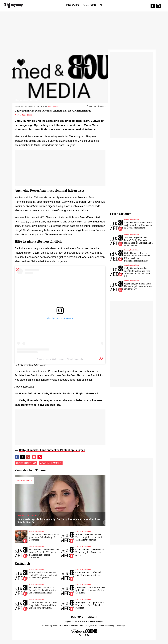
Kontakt (91, 617)
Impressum (70, 621)
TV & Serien (91, 5)
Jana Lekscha (53, 106)
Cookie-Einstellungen (94, 621)
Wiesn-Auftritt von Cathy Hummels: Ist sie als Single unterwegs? (59, 394)
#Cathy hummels (51, 463)
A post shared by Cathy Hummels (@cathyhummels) (60, 359)
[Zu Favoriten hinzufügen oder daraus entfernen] (92, 106)
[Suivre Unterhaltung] (102, 106)
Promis (72, 5)
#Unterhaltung (26, 463)
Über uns (77, 617)
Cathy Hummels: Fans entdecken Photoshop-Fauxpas (52, 450)
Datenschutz (80, 621)
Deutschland (27, 115)
